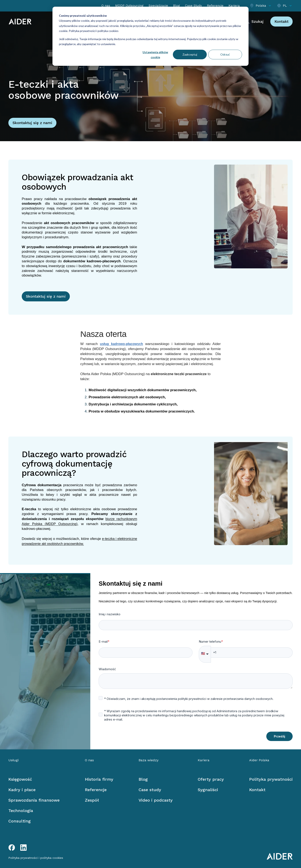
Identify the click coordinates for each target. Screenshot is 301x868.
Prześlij (279, 736)
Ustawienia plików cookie (155, 55)
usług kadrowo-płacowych (121, 344)
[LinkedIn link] (23, 848)
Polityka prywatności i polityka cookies (93, 31)
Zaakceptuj (190, 54)
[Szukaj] (254, 22)
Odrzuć (225, 54)
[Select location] (261, 6)
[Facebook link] (12, 848)
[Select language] (285, 6)
